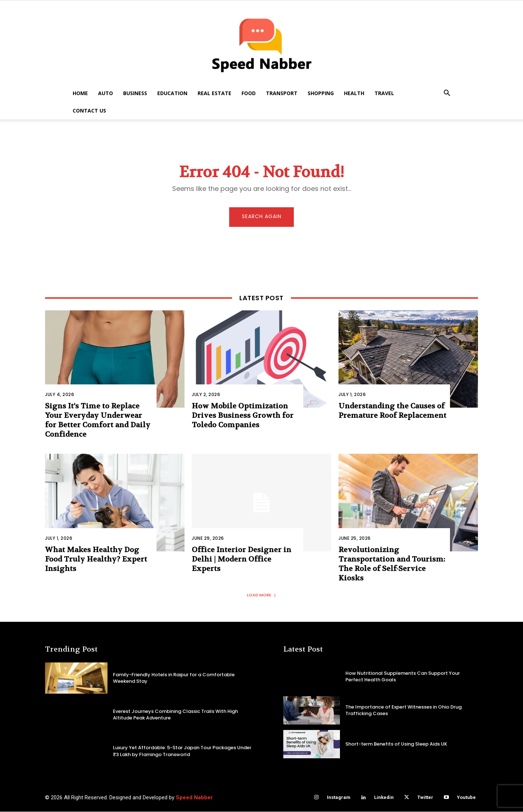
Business (135, 93)
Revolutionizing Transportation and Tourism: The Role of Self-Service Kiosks (392, 565)
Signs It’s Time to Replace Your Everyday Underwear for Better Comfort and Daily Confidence (98, 421)
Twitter (425, 798)
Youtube (466, 798)
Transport (282, 93)
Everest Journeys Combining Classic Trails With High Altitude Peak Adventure (175, 715)
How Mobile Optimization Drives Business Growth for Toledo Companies (243, 416)
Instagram (339, 798)
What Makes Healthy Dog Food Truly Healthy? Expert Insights (96, 560)
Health (354, 93)
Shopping (321, 93)
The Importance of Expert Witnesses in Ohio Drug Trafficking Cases (404, 711)
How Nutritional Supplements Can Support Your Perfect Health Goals (403, 677)
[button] (447, 94)
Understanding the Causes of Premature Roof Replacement (392, 411)
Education (172, 93)
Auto (106, 93)
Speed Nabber (194, 798)
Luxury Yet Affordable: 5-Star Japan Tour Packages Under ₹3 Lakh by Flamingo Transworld (182, 752)
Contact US (89, 111)
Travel (384, 93)
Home (80, 93)
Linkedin (384, 798)
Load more (262, 596)
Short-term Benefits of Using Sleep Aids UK (396, 744)
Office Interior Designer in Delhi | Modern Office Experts (242, 560)
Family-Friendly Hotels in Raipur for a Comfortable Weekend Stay (174, 678)
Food (249, 93)
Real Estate (214, 93)
